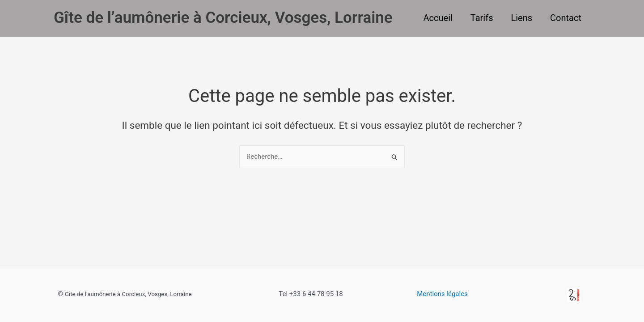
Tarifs (482, 18)
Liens (521, 18)
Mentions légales (442, 294)
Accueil (438, 18)
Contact (566, 18)
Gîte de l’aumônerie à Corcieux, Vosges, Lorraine (223, 18)
